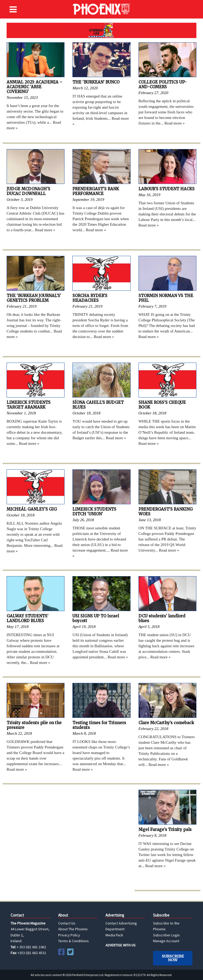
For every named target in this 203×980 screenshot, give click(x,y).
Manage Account (166, 941)
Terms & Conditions (73, 941)
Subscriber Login (166, 935)
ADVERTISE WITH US (121, 945)
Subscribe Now (173, 958)
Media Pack (114, 935)
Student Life (101, 30)
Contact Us (67, 923)
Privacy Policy (69, 935)
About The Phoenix (73, 929)
